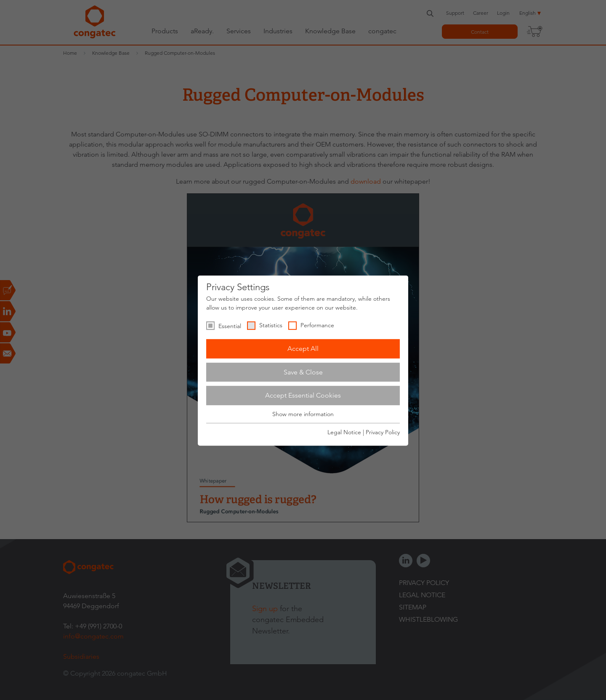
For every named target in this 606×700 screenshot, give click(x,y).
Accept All (303, 349)
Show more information (303, 414)
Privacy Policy (383, 432)
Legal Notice (344, 432)
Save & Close (303, 372)
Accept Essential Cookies (303, 395)
